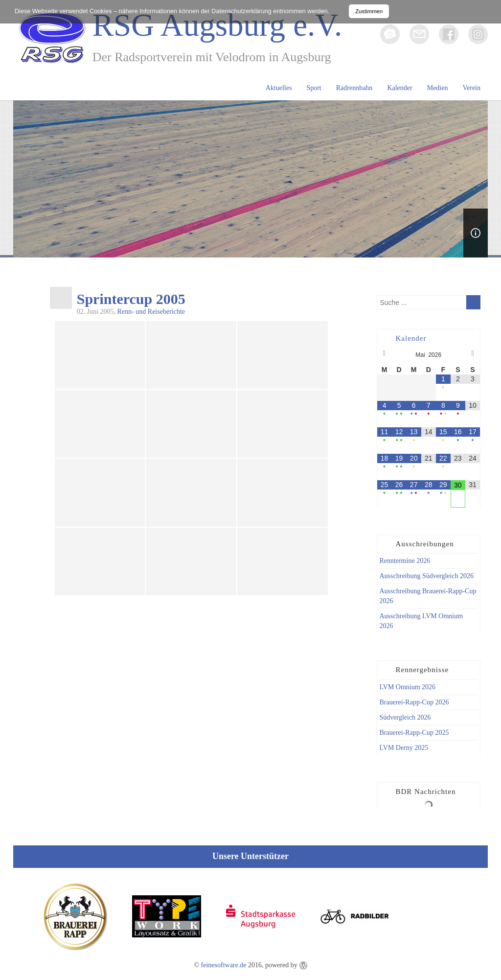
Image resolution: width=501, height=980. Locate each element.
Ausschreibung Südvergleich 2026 (427, 576)
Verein (471, 88)
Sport (314, 88)
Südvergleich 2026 (405, 717)
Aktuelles (279, 88)
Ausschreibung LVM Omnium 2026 (421, 621)
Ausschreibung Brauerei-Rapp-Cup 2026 (428, 596)
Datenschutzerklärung (241, 11)
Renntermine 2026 (405, 561)
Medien (438, 88)
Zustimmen (369, 11)
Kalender (399, 88)
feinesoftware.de (224, 965)
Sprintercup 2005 (131, 299)
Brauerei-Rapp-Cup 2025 (414, 733)
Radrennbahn (354, 88)
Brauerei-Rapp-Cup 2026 (414, 702)
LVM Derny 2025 (404, 748)
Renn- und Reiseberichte (151, 312)
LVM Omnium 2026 (408, 687)
